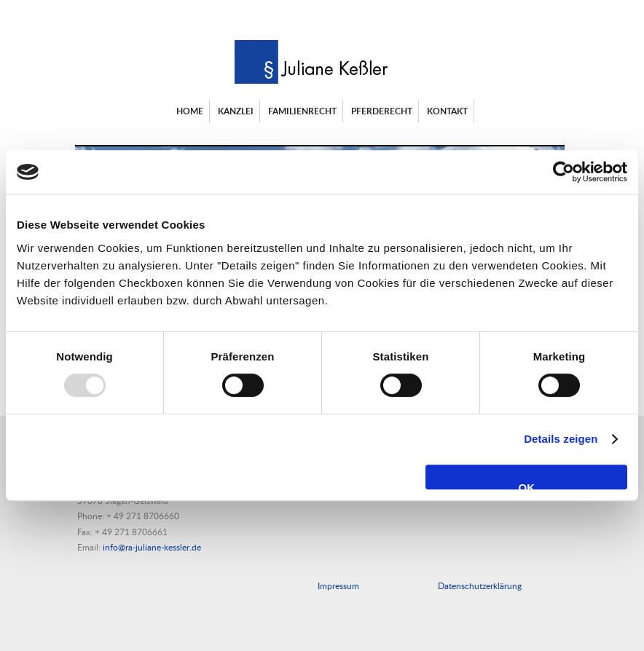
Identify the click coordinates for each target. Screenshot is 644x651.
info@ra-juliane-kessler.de (152, 547)
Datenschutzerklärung (480, 586)
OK (526, 485)
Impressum (338, 586)
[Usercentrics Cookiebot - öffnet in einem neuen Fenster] (563, 172)
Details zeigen (561, 439)
